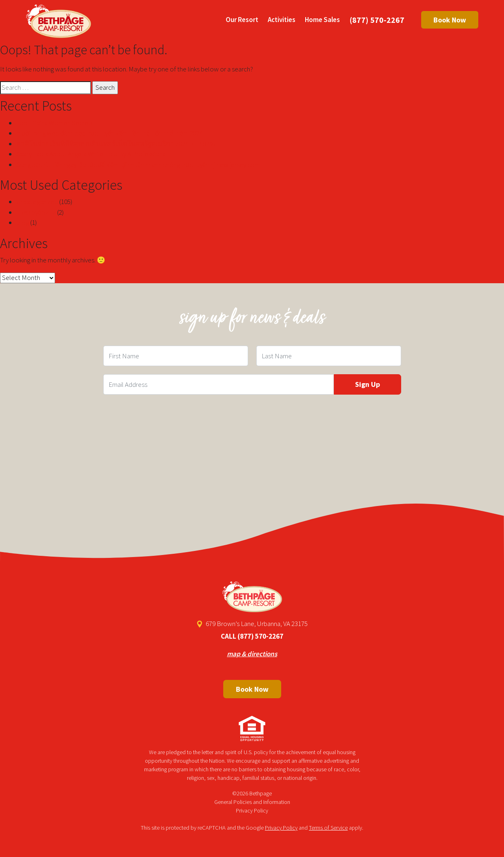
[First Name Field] (176, 356)
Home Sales (322, 20)
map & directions (252, 654)
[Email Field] (219, 384)
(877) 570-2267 (377, 20)
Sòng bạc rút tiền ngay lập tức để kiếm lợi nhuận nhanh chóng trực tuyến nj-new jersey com (138, 164)
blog (23, 222)
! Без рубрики (36, 212)
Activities (282, 20)
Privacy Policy (252, 810)
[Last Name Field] (329, 356)
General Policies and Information (252, 802)
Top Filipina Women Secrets (55, 123)
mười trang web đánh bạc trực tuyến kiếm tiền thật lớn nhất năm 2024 (110, 133)
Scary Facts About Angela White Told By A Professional (92, 154)
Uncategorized (37, 202)
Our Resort (242, 20)
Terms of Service (328, 828)
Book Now (450, 20)
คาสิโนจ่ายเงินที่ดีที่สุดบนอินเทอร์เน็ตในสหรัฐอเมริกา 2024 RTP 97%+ (118, 144)
